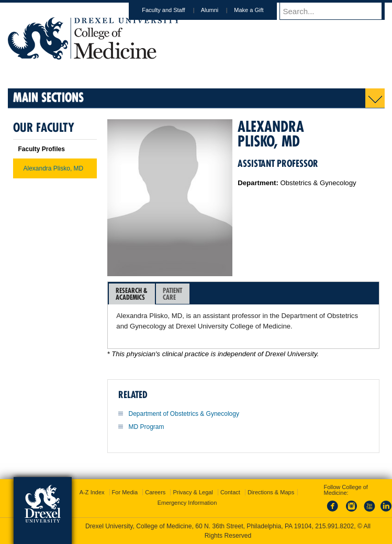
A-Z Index (92, 492)
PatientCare (172, 294)
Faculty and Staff (173, 10)
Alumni (220, 10)
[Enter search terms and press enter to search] (337, 11)
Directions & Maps (271, 492)
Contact (230, 492)
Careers (155, 492)
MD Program (147, 427)
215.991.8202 (334, 526)
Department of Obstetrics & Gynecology (184, 414)
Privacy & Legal (193, 492)
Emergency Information (187, 503)
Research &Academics (132, 294)
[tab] (132, 294)
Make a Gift (259, 10)
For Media (125, 492)
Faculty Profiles (42, 149)
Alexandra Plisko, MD (54, 168)
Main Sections (48, 97)
